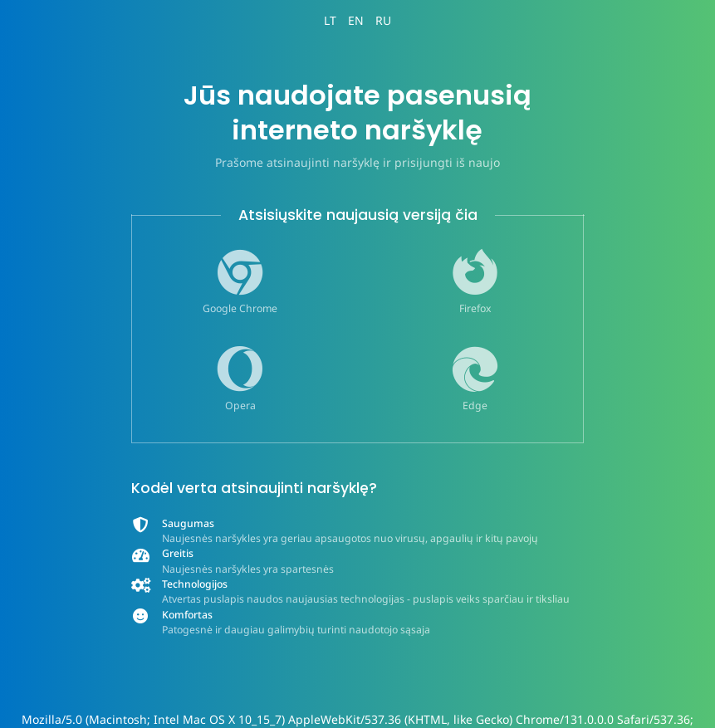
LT (330, 20)
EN (356, 20)
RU (383, 20)
